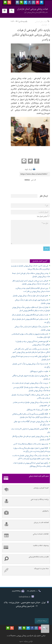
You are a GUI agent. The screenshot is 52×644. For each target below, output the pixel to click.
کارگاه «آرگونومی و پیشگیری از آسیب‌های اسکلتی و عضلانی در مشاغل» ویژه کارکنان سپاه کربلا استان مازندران (31, 416)
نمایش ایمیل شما (42, 216)
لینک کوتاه (28, 170)
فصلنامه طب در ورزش (25, 525)
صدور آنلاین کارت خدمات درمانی (25, 478)
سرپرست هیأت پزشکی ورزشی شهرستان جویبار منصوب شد (30, 383)
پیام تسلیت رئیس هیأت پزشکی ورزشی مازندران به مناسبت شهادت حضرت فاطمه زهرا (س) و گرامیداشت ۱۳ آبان (31, 457)
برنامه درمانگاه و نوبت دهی (25, 502)
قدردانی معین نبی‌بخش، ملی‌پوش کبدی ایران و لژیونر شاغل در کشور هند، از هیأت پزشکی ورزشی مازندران (31, 282)
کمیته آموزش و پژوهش (25, 490)
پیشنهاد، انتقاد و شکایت (25, 548)
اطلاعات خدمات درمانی (25, 536)
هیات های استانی (41, 22)
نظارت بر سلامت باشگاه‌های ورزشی (25, 559)
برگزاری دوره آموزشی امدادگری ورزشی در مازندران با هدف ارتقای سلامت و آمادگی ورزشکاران (31, 465)
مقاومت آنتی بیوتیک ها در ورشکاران (37, 410)
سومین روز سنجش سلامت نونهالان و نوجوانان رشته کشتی (31, 444)
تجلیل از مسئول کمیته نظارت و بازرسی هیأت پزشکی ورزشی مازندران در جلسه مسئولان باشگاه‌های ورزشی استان (31, 309)
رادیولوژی (25, 513)
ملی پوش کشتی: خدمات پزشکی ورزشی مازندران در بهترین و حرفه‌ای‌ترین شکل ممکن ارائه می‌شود (31, 267)
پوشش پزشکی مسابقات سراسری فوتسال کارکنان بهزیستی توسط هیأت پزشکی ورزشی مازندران (32, 389)
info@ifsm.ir (25, 597)
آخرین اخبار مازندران (40, 261)
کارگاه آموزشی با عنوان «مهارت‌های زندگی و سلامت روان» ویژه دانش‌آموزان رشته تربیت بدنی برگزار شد (32, 450)
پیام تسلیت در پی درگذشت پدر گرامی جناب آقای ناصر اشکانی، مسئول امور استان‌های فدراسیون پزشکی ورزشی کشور (31, 351)
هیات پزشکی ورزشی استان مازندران (32, 10)
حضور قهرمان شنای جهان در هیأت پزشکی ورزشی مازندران (31, 296)
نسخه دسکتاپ (42, 621)
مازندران (44, 25)
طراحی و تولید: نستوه (26, 641)
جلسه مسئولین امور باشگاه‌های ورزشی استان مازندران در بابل (30, 315)
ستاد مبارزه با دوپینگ (25, 571)
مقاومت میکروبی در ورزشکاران (39, 371)
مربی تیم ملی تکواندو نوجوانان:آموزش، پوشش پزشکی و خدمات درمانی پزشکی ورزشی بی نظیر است (33, 290)
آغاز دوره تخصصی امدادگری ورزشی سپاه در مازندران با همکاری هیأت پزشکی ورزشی (33, 343)
